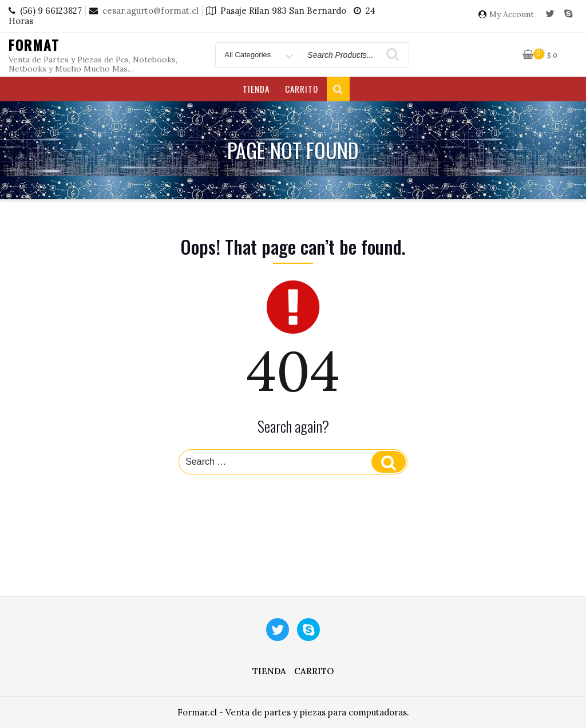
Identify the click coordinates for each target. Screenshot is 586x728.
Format (34, 45)
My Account (512, 15)
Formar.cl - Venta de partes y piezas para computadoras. (293, 712)
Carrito (302, 89)
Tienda (256, 89)
